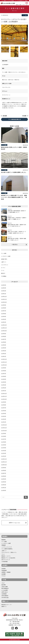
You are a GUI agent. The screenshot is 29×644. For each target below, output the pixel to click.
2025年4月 (4, 319)
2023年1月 (4, 394)
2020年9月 (4, 471)
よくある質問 (5, 594)
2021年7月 (4, 442)
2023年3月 (4, 388)
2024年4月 (4, 351)
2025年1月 (4, 325)
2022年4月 (4, 416)
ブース (3, 273)
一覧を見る (14, 247)
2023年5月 (4, 382)
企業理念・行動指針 (6, 576)
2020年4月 (4, 485)
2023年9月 (4, 371)
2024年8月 (4, 339)
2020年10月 (4, 468)
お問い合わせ (5, 596)
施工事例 (4, 588)
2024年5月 (4, 348)
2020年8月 (4, 474)
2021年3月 (4, 454)
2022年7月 (4, 411)
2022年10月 (4, 402)
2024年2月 (4, 356)
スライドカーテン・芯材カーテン (9, 556)
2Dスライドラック (6, 563)
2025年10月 (4, 305)
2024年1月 (4, 359)
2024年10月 (4, 334)
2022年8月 (4, 408)
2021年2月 (4, 457)
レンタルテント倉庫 (6, 259)
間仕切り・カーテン (6, 559)
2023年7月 (4, 376)
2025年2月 (4, 322)
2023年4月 (4, 385)
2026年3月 (4, 291)
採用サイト (4, 610)
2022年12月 (4, 396)
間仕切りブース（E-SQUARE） (9, 561)
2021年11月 (4, 431)
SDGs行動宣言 (5, 599)
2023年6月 (4, 379)
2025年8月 (4, 311)
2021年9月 (4, 437)
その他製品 (4, 279)
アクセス (4, 579)
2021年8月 (4, 439)
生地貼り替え (4, 262)
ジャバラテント (5, 267)
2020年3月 (4, 488)
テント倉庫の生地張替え (7, 552)
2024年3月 (4, 354)
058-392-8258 (16, 625)
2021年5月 (4, 448)
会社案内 (4, 572)
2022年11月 (4, 399)
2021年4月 (4, 451)
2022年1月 (4, 425)
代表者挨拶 (4, 574)
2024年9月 (4, 336)
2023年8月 (4, 374)
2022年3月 (4, 419)
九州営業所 (4, 597)
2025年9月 (4, 308)
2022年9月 (4, 405)
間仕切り (3, 276)
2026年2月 (4, 293)
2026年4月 (4, 288)
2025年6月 (4, 316)
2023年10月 (4, 368)
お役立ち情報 (5, 590)
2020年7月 (4, 477)
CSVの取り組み (5, 601)
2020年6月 (4, 479)
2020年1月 (4, 491)
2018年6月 (4, 494)
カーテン (3, 270)
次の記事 (24, 116)
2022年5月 (4, 414)
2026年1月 (4, 296)
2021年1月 (4, 459)
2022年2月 (4, 422)
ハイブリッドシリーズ (7, 550)
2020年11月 (4, 465)
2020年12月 (4, 462)
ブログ (3, 586)
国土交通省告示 (5, 592)
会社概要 (4, 577)
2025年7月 (4, 314)
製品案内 (4, 543)
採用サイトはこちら (15, 526)
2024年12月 (4, 328)
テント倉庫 (4, 256)
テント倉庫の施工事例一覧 (14, 119)
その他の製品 (5, 565)
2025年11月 (4, 302)
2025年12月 (4, 299)
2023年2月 (4, 391)
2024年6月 (4, 345)
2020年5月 (4, 482)
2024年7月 (4, 342)
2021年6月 (4, 445)
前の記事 (5, 116)
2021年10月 (4, 434)
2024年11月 (4, 331)
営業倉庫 (4, 548)
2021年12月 (4, 428)
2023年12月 (4, 362)
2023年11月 (4, 365)
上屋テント (4, 265)
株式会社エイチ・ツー (7, 608)
